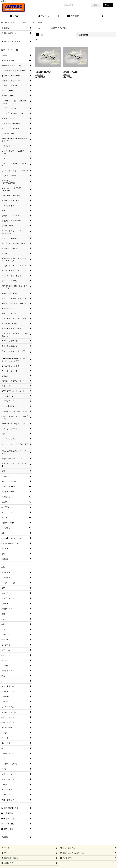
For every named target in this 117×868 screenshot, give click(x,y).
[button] (102, 16)
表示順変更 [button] (82, 35)
